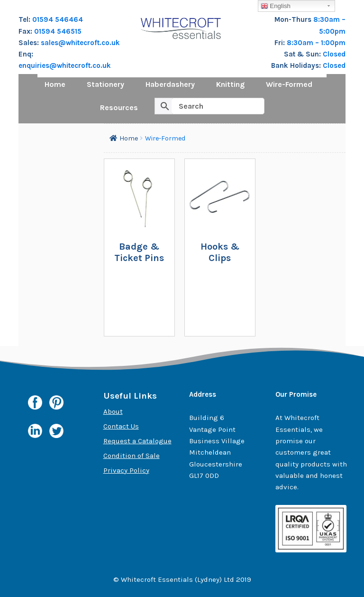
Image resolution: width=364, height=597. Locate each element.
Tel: (25, 19)
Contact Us (121, 426)
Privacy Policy (126, 470)
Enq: (26, 54)
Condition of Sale (132, 456)
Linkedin (35, 431)
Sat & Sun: (303, 54)
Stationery (105, 84)
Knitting (230, 84)
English (276, 6)
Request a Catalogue (137, 441)
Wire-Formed (289, 84)
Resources (119, 107)
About (113, 411)
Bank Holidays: (297, 65)
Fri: (281, 43)
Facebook (35, 402)
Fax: (26, 31)
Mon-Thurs (294, 19)
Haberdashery (170, 84)
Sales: (30, 43)
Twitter (56, 433)
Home (55, 84)
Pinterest (56, 405)
